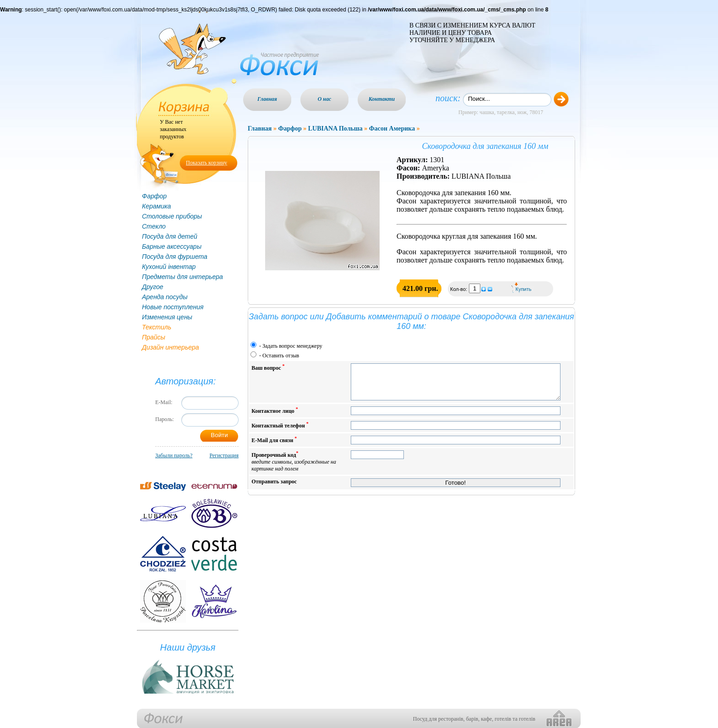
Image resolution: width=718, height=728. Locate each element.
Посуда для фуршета (175, 257)
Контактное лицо (275, 417)
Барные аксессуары (172, 246)
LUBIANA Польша (335, 129)
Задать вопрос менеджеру (292, 346)
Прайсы (154, 337)
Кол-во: (459, 289)
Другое (153, 287)
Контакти (382, 99)
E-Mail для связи (274, 446)
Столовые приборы (172, 216)
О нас (325, 99)
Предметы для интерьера (182, 277)
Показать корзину (207, 163)
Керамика (156, 206)
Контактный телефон (280, 432)
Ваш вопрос (268, 367)
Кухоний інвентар (169, 267)
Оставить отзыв (281, 356)
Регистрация (224, 455)
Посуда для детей (170, 236)
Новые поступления (173, 307)
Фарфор (154, 196)
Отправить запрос (274, 488)
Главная (267, 99)
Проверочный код (294, 468)
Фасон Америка (392, 129)
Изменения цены (167, 317)
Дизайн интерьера (171, 347)
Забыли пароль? (174, 455)
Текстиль (157, 327)
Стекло (154, 226)
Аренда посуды (165, 297)
